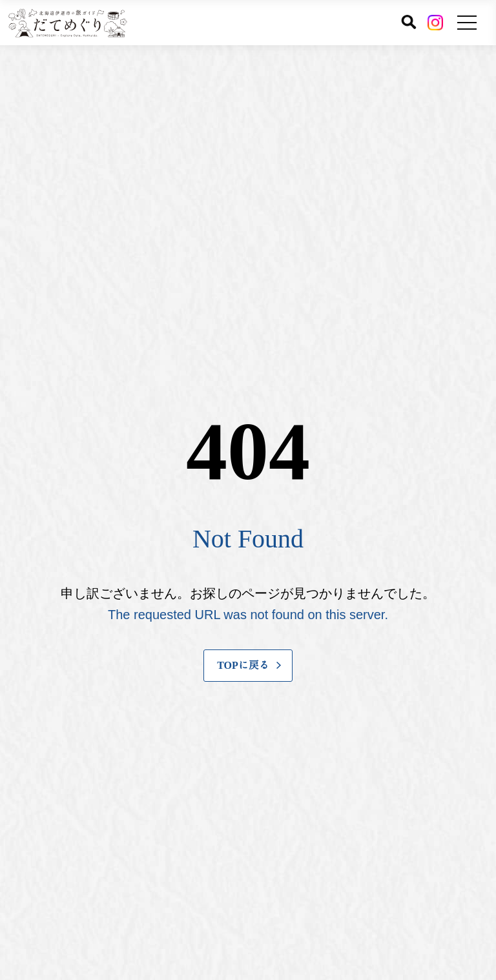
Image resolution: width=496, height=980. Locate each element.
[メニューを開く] (467, 23)
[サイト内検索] (409, 22)
